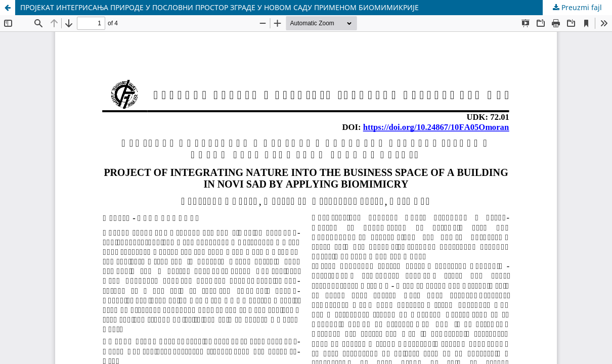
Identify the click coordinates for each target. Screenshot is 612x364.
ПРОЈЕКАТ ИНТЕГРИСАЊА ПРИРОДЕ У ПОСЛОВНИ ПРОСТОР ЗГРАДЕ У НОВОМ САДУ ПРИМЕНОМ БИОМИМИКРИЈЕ (220, 7)
